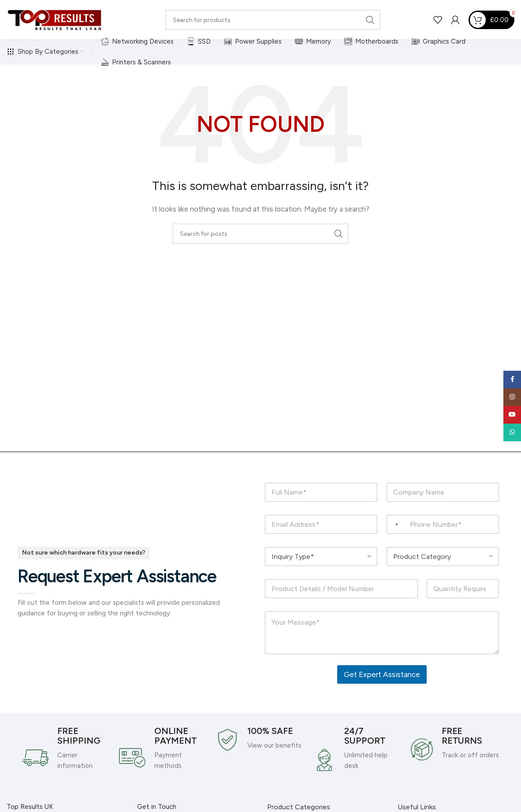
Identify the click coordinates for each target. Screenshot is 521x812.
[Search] (273, 20)
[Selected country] (394, 524)
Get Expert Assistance (382, 674)
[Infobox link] (66, 749)
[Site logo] (55, 19)
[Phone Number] (443, 524)
